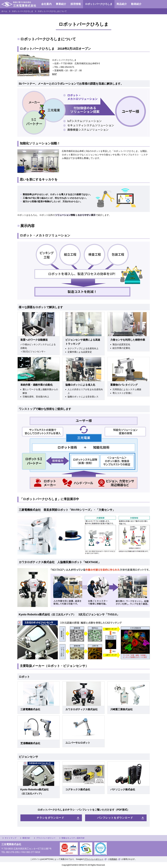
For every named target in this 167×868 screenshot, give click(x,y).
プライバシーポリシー (46, 838)
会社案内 (46, 4)
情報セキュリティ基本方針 (73, 838)
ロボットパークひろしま (99, 4)
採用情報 (76, 4)
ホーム (4, 11)
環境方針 (26, 838)
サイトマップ (10, 838)
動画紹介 (136, 4)
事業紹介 (61, 4)
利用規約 (113, 859)
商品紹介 (122, 4)
